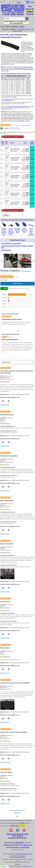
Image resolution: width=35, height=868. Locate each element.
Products (8, 27)
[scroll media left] (2, 261)
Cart (30, 2)
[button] (7, 574)
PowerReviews (27, 271)
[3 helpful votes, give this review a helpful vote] (3, 530)
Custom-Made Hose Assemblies (11, 243)
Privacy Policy (17, 864)
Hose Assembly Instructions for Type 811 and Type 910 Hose (16, 74)
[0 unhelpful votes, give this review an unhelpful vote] (9, 442)
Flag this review (5, 405)
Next (18, 816)
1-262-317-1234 (27, 845)
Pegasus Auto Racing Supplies (17, 834)
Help (17, 826)
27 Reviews (17, 125)
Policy (12, 826)
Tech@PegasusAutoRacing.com (18, 857)
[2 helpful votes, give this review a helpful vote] (3, 401)
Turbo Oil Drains (6, 250)
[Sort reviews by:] (18, 362)
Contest (22, 823)
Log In (19, 2)
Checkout (22, 826)
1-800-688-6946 (19, 843)
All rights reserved (26, 866)
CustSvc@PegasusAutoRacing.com (24, 854)
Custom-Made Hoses (7, 100)
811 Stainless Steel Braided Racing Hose (17, 106)
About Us (22, 27)
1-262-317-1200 (24, 847)
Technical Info (15, 27)
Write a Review (26, 125)
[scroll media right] (33, 261)
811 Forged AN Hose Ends (18, 68)
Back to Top (17, 813)
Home (2, 27)
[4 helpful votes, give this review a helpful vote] (3, 487)
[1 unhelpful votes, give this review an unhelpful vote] (9, 401)
